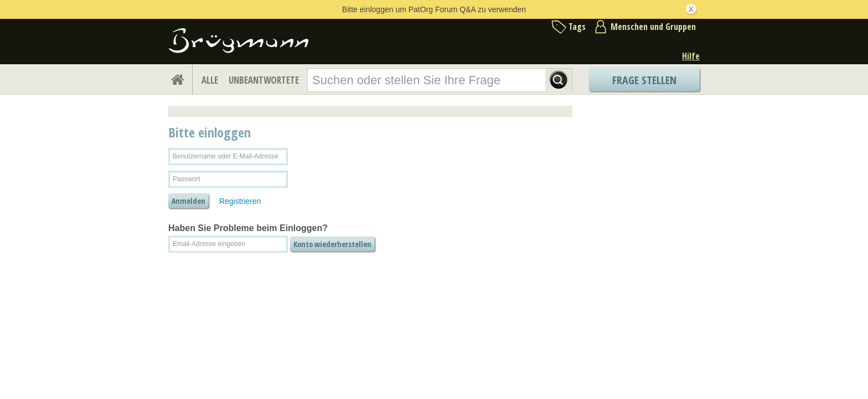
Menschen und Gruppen (653, 27)
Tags (577, 27)
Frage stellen (644, 80)
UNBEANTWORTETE (264, 80)
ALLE (210, 80)
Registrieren (240, 201)
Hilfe (691, 56)
